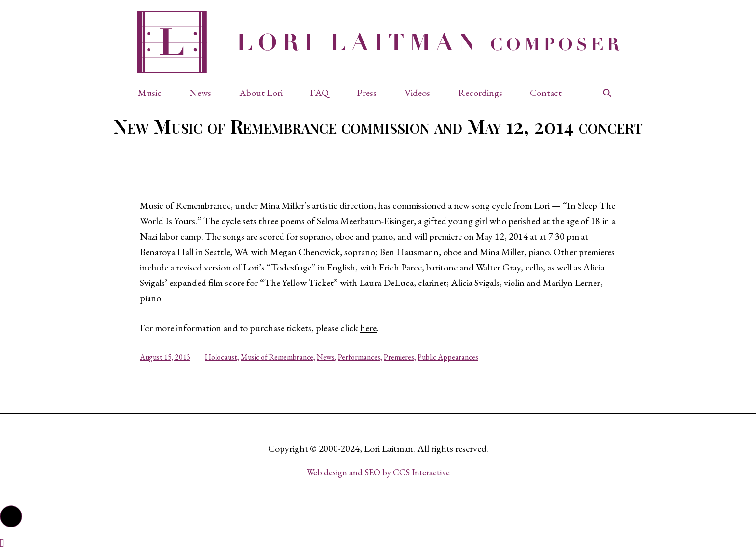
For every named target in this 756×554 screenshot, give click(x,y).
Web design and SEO (344, 472)
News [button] (200, 93)
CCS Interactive (421, 472)
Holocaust (221, 357)
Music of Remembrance (277, 357)
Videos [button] (417, 93)
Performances (359, 357)
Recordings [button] (480, 93)
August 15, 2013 (165, 357)
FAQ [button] (319, 93)
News (326, 357)
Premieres (399, 357)
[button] (155, 93)
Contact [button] (546, 93)
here (368, 328)
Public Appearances (448, 357)
